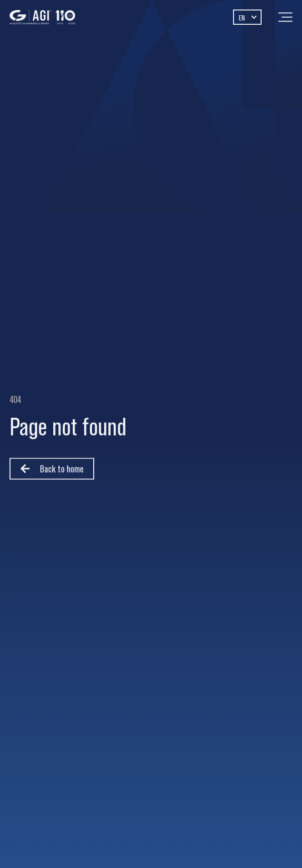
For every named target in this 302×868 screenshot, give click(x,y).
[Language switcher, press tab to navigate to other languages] (247, 17)
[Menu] (285, 17)
